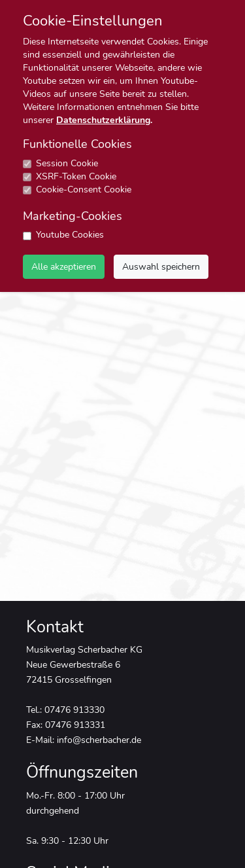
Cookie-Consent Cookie (84, 190)
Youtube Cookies (70, 235)
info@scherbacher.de (99, 740)
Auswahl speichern (161, 266)
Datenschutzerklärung (103, 120)
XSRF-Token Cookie (76, 176)
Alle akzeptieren (64, 266)
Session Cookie (67, 163)
